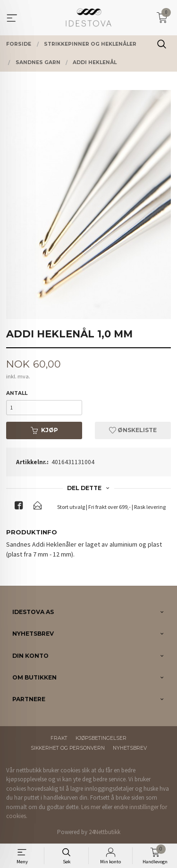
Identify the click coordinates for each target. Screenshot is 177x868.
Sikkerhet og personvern (68, 748)
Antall (17, 393)
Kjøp (44, 430)
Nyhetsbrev (130, 748)
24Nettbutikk (105, 832)
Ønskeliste (133, 430)
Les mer (91, 807)
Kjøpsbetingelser (101, 738)
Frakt (59, 738)
